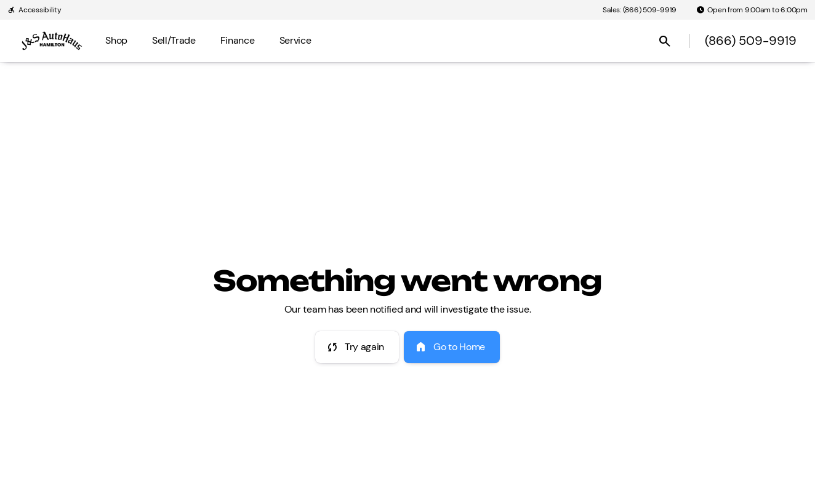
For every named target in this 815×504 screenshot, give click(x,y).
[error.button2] (452, 347)
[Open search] (665, 41)
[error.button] (357, 347)
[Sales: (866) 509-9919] (640, 10)
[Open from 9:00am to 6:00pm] (752, 10)
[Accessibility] (34, 10)
